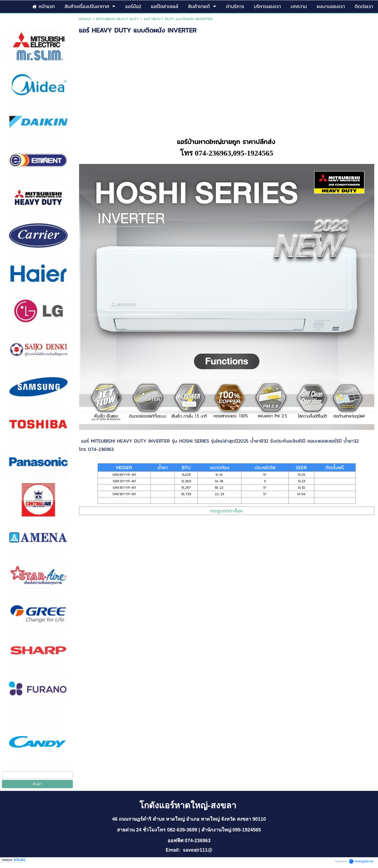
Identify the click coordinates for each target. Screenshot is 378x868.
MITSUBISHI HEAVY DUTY (117, 19)
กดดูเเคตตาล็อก (227, 511)
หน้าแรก (85, 19)
